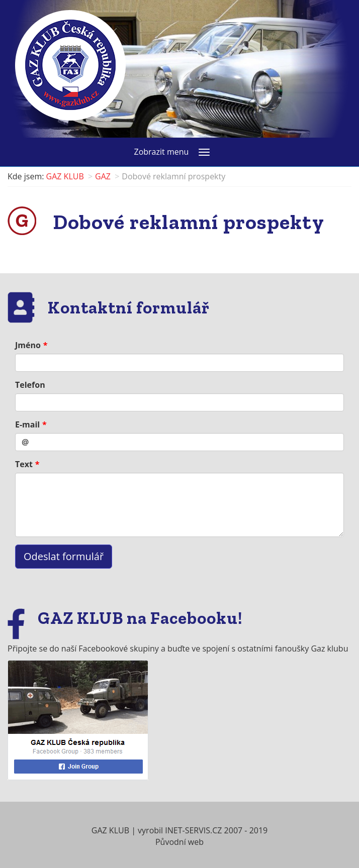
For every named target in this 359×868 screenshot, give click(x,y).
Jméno (28, 345)
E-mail (27, 424)
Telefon (30, 385)
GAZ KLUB (65, 176)
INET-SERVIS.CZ (193, 830)
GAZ (103, 176)
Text (24, 464)
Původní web (179, 842)
